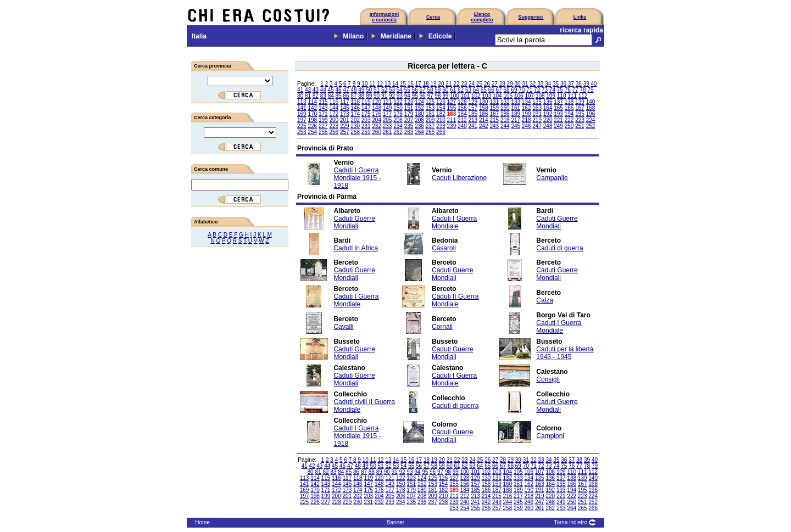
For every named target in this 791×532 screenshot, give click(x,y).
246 (527, 126)
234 (398, 126)
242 (484, 126)
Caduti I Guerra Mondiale (454, 222)
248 (548, 126)
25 (479, 84)
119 (366, 102)
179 (409, 114)
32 (533, 84)
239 (452, 126)
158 (484, 108)
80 (300, 96)
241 (473, 126)
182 (441, 114)
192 (548, 114)
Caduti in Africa (356, 248)
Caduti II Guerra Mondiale (455, 300)
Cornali (442, 327)
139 (580, 102)
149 (388, 108)
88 (361, 96)
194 (569, 114)
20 (441, 84)
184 (462, 114)
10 (364, 84)
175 (366, 114)
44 (323, 90)
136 (548, 102)
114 (312, 102)
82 (316, 96)
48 (353, 90)
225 (302, 126)
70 (522, 90)
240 (462, 126)
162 (527, 108)
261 (388, 132)
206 (398, 120)
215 (494, 120)
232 (377, 126)
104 (497, 96)
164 (548, 108)
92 (392, 96)
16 (411, 84)
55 (407, 90)
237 (430, 126)
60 (445, 90)
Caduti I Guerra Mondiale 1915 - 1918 (357, 178)
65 (484, 90)
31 (525, 84)
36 (563, 84)
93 (400, 96)
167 (580, 108)
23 (464, 84)
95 (415, 96)
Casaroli (444, 248)
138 (569, 102)
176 (377, 114)
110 (562, 96)
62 (461, 90)
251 (580, 126)
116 (334, 102)
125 (430, 102)
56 (415, 90)
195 (580, 114)
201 (345, 120)
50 (369, 90)
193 (558, 114)
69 (514, 90)
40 (594, 84)
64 (476, 90)
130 (484, 102)
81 (308, 96)
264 (419, 132)
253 (302, 132)
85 (339, 96)
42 (308, 90)
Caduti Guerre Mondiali (354, 222)
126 (441, 102)
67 (499, 90)
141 (302, 108)
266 (441, 132)
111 (572, 96)
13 (388, 84)
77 (575, 90)
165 (558, 108)
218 (527, 120)
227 (323, 126)
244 (505, 126)
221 (558, 120)
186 (484, 114)
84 (331, 96)
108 (540, 96)
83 (323, 96)
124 (419, 102)
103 (487, 96)
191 (537, 114)
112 (583, 96)
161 (516, 108)
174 (355, 114)
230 (355, 126)
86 (346, 96)
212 (462, 120)
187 (494, 114)
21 (449, 84)
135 (537, 102)
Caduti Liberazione (459, 178)
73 (545, 90)
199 (323, 120)
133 (516, 102)
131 (494, 102)
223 (580, 120)
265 (430, 132)
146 (355, 108)
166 (569, 108)
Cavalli (343, 327)
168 (591, 108)
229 (345, 126)
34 (548, 84)
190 (527, 114)
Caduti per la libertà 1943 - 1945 (565, 353)
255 (323, 132)
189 (516, 114)
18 (426, 84)
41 (300, 90)
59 (438, 90)
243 (494, 126)
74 (552, 90)
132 (505, 102)
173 (345, 114)
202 (355, 120)
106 (519, 96)
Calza (545, 300)
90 (377, 96)
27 (495, 84)
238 (441, 126)
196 (591, 114)
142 (312, 108)
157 (473, 108)
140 (591, 102)
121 (388, 102)
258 (355, 132)
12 (380, 84)
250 (569, 126)
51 (377, 90)
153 (430, 108)
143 (323, 108)
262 (398, 132)
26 (487, 84)
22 (456, 84)
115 (323, 102)
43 (316, 90)
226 (312, 126)
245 (516, 126)
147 (366, 108)
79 (590, 90)
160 (505, 108)
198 (312, 120)
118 (355, 102)
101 (466, 96)
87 (353, 96)
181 (430, 114)
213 (473, 120)
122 (398, 102)
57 (423, 90)
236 (419, 126)
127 (452, 102)
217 (516, 120)
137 (558, 102)
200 (334, 120)
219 (537, 120)
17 (418, 84)
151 (409, 108)
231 (366, 126)
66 (491, 90)
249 (558, 126)
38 (579, 84)
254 (312, 132)
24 (472, 84)
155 (452, 108)
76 (568, 90)
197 (302, 120)
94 (407, 96)
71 (529, 90)
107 (529, 96)
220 (548, 120)
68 (506, 90)
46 (339, 90)
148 (377, 108)
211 (452, 120)
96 (423, 96)
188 (505, 114)
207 (409, 120)
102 (476, 96)
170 (312, 114)
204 (377, 120)
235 (409, 126)
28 (502, 84)
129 (473, 102)
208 (419, 120)
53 (392, 90)
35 (556, 84)
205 (388, 120)
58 (430, 90)
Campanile (552, 178)
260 (377, 132)
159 (494, 108)
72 (537, 90)
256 (334, 132)
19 (434, 84)
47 (346, 90)
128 (462, 102)
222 (569, 120)
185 (473, 114)
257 (345, 132)
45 (331, 90)
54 (400, 90)
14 (395, 84)
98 (438, 96)
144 (334, 108)
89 (369, 96)
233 (388, 126)
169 (302, 114)
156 (462, 108)
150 (398, 108)
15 (403, 84)
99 (445, 96)
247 (537, 126)
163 (537, 108)
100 (455, 96)
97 (430, 96)
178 (398, 114)
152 (419, 108)
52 (384, 90)
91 (384, 96)
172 (334, 114)
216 (505, 120)
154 (441, 108)
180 (419, 114)
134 (527, 102)
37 (571, 84)
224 (591, 120)
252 (591, 126)
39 (586, 84)
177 (388, 114)
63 (468, 90)
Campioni (550, 436)
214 (484, 120)
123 (409, 102)
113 (302, 102)
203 (366, 120)
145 (345, 108)
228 (334, 126)
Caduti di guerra (559, 248)
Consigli (548, 379)
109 (551, 96)
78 (583, 90)
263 (409, 132)
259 (366, 132)
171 (323, 114)
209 (430, 120)
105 (508, 96)
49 (361, 90)
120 (377, 102)
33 (540, 84)
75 (560, 90)
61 (453, 90)
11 (372, 84)
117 (345, 102)
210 (441, 120)
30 (517, 84)
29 (510, 84)
